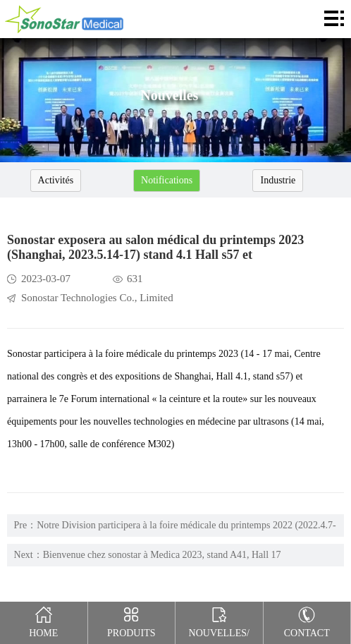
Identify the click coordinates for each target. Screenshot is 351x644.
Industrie (278, 180)
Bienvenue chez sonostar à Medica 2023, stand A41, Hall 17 (162, 555)
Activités (56, 180)
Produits (131, 620)
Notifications (167, 180)
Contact (307, 620)
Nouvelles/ (219, 620)
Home (44, 620)
